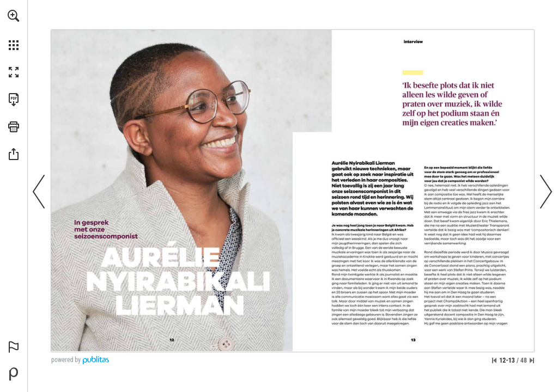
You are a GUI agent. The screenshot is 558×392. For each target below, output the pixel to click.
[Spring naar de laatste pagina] (532, 360)
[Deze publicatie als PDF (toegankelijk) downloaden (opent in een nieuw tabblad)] (14, 100)
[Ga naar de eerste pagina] (494, 360)
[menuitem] (14, 30)
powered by (66, 360)
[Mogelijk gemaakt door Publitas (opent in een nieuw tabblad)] (14, 374)
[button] (14, 16)
